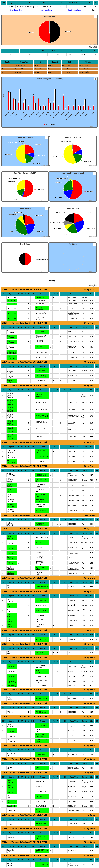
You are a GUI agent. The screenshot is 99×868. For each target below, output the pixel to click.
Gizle (94, 10)
